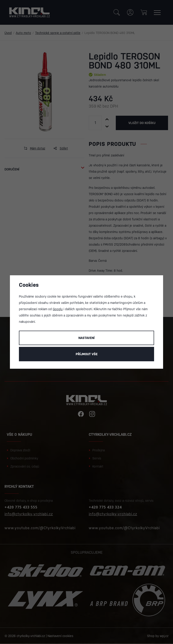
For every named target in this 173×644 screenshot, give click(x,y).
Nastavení (86, 338)
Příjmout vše (87, 354)
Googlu (58, 309)
